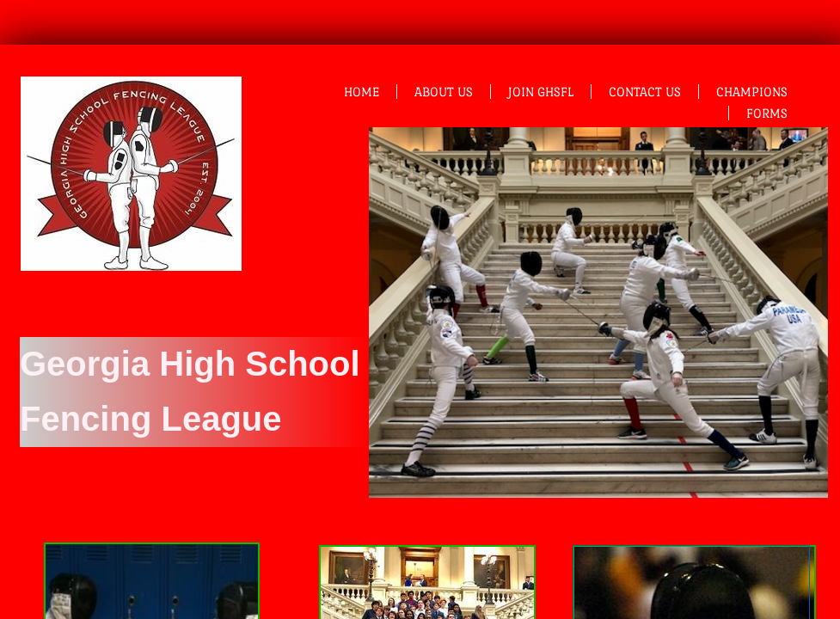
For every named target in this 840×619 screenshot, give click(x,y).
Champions (752, 92)
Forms (767, 113)
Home (362, 92)
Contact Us (645, 92)
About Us (444, 92)
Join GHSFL (541, 92)
